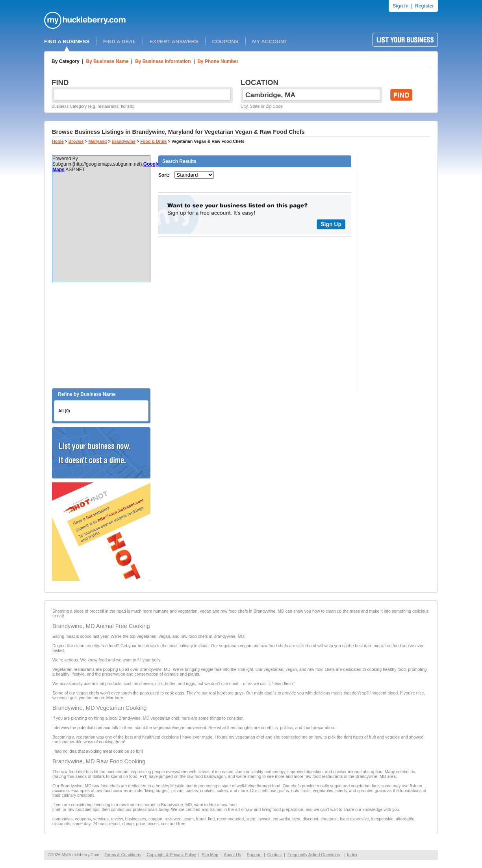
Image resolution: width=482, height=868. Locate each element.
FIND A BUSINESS (67, 42)
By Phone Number (218, 61)
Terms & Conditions (123, 855)
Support (254, 855)
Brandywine (124, 141)
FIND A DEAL (120, 42)
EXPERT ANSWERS (174, 42)
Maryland (98, 141)
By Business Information (163, 61)
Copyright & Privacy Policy (171, 855)
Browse (76, 141)
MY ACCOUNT (270, 42)
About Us (232, 855)
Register (425, 6)
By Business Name (107, 61)
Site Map (210, 855)
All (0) (64, 411)
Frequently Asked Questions (314, 855)
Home (58, 141)
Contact (275, 855)
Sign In (400, 6)
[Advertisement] (101, 335)
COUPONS (225, 42)
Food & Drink (153, 141)
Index (352, 855)
